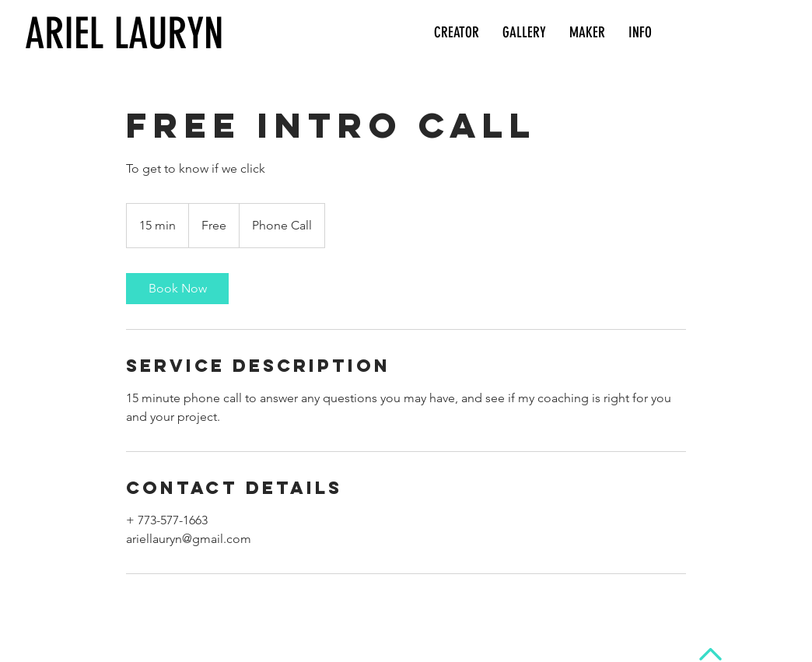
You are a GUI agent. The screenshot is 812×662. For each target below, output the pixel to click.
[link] (177, 289)
